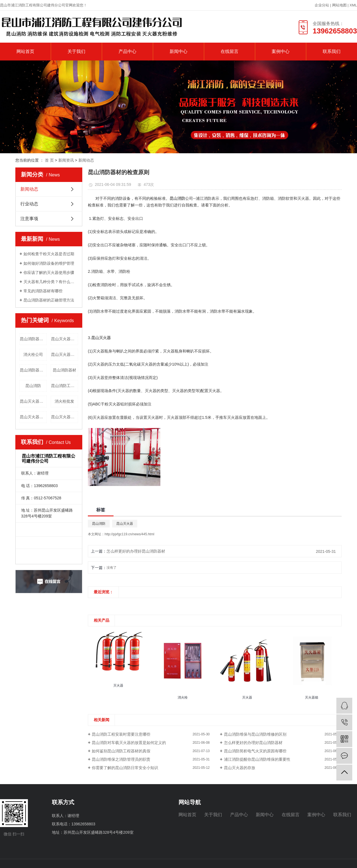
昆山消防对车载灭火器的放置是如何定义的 (129, 743)
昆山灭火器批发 (65, 339)
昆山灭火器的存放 (240, 768)
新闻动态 (86, 160)
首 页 (49, 160)
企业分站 (322, 5)
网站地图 (340, 5)
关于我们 (76, 51)
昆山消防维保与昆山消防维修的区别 (255, 734)
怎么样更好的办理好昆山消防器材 (136, 551)
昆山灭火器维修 (33, 401)
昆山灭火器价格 (33, 417)
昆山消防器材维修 (33, 370)
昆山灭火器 (125, 524)
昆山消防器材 (64, 370)
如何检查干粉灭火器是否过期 (49, 254)
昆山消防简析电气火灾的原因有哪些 (255, 751)
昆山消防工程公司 (65, 386)
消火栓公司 (33, 354)
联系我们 (332, 51)
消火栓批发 (64, 401)
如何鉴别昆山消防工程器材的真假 (121, 751)
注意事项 (29, 219)
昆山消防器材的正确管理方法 (49, 300)
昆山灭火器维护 (65, 354)
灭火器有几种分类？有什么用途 (51, 282)
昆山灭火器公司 (65, 417)
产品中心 (127, 51)
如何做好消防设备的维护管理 (49, 263)
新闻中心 (178, 51)
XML (353, 5)
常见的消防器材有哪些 (43, 291)
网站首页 (25, 51)
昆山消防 (33, 386)
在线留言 (230, 51)
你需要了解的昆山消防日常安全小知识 (125, 768)
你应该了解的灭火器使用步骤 (49, 273)
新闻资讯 (66, 160)
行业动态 (29, 204)
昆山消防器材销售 (33, 339)
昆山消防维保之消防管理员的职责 (121, 759)
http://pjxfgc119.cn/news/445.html (129, 534)
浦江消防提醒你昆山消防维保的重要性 (257, 759)
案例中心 (281, 51)
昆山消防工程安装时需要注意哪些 (121, 734)
